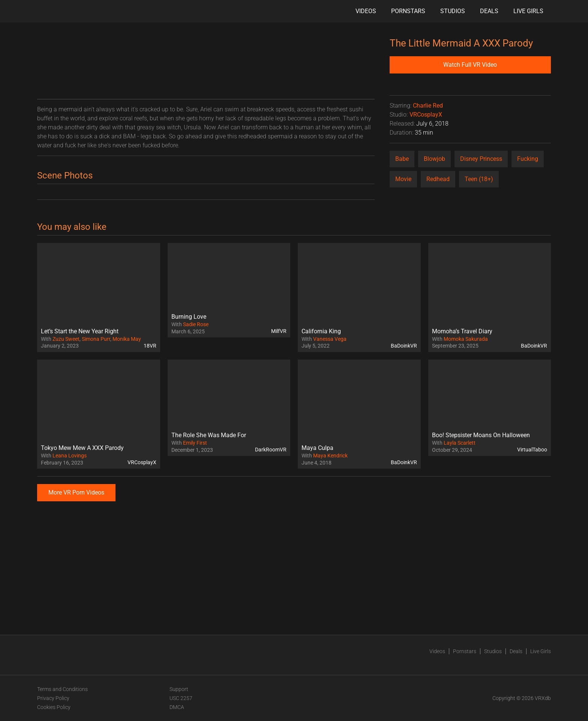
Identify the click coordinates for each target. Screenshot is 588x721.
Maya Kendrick (330, 456)
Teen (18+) (479, 179)
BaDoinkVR (404, 346)
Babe (402, 159)
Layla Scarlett (460, 443)
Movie (403, 179)
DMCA (177, 707)
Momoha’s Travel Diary (462, 331)
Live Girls (528, 11)
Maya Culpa (317, 448)
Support (179, 689)
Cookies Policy (54, 707)
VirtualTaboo (532, 450)
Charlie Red (428, 106)
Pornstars (408, 11)
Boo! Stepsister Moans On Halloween (481, 435)
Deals (489, 11)
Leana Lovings (70, 456)
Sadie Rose (196, 324)
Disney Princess (481, 159)
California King (321, 331)
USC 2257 (181, 698)
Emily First (195, 443)
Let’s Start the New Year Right (80, 331)
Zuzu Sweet (66, 339)
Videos (366, 11)
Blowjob (434, 159)
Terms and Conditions (62, 689)
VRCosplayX (426, 115)
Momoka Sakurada (466, 339)
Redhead (438, 179)
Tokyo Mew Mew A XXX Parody (82, 448)
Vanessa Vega (330, 339)
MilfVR (279, 331)
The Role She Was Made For (209, 435)
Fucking (528, 159)
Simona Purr (96, 339)
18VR (150, 346)
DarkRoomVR (271, 450)
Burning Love (189, 317)
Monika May (127, 339)
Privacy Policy (53, 698)
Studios (453, 11)
